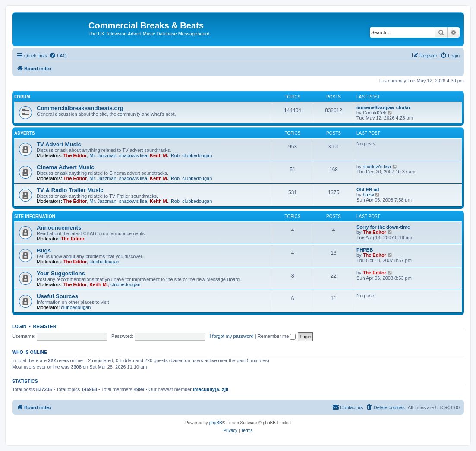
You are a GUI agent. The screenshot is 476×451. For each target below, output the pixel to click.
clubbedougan (197, 155)
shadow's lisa (133, 155)
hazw (369, 195)
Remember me (277, 336)
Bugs (44, 251)
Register (45, 326)
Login (19, 326)
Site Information (35, 216)
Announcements (59, 228)
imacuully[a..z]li (211, 389)
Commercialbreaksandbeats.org (80, 108)
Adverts (25, 133)
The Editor (75, 155)
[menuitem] (58, 56)
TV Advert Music (59, 144)
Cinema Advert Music (66, 167)
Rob (175, 155)
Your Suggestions (61, 273)
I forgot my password (232, 336)
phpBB (216, 423)
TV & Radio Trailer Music (70, 190)
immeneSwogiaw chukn (383, 107)
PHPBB (365, 250)
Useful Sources (57, 296)
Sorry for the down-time (383, 227)
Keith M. (159, 155)
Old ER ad (368, 189)
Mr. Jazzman (103, 155)
